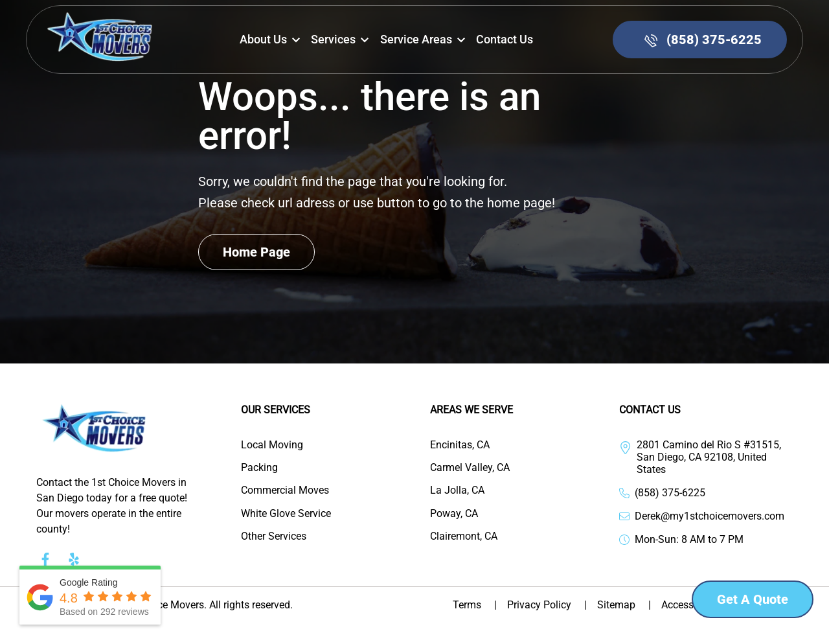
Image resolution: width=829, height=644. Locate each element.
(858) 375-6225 (670, 493)
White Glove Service (286, 513)
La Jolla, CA (457, 490)
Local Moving (272, 445)
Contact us (505, 39)
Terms (480, 605)
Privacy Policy (552, 605)
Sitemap (629, 605)
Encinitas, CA (460, 445)
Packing (259, 467)
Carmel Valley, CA (470, 467)
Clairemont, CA (464, 536)
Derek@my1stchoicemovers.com (710, 516)
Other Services (274, 536)
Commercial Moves (285, 490)
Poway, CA (454, 513)
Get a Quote (753, 599)
